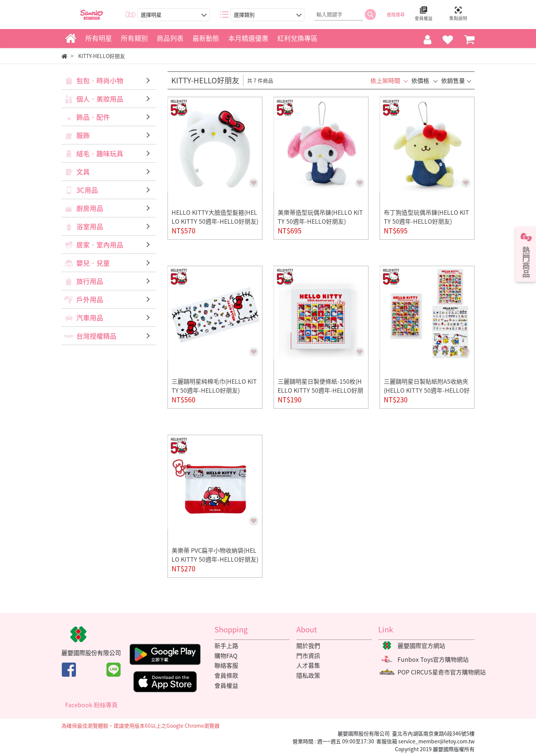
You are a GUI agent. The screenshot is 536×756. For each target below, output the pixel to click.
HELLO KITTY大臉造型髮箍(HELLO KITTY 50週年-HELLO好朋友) (215, 217)
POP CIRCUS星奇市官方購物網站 (442, 672)
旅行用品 (90, 281)
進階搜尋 (396, 15)
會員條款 (226, 675)
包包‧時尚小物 (100, 81)
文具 (83, 172)
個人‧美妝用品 (100, 99)
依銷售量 (453, 80)
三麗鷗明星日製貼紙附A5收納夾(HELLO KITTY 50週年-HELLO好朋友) (427, 390)
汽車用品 (90, 318)
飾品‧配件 (93, 117)
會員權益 (226, 685)
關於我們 (308, 645)
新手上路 (226, 645)
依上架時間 (385, 80)
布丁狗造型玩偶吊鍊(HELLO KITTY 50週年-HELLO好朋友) (426, 217)
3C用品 (87, 190)
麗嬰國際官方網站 (421, 645)
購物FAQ (226, 655)
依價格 (420, 80)
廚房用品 (90, 208)
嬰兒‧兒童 (93, 263)
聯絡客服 (226, 665)
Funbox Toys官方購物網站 (433, 659)
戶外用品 (90, 299)
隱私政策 (308, 675)
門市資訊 (308, 655)
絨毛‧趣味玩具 (100, 154)
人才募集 (308, 665)
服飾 (83, 135)
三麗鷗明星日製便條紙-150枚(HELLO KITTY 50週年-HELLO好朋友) (320, 390)
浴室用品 (90, 227)
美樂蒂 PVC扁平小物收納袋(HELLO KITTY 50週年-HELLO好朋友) (215, 555)
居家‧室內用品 (100, 245)
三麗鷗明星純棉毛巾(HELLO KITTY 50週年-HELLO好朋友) (214, 386)
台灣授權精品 (96, 336)
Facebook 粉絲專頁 (91, 705)
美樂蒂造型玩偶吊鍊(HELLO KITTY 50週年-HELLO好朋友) (320, 217)
